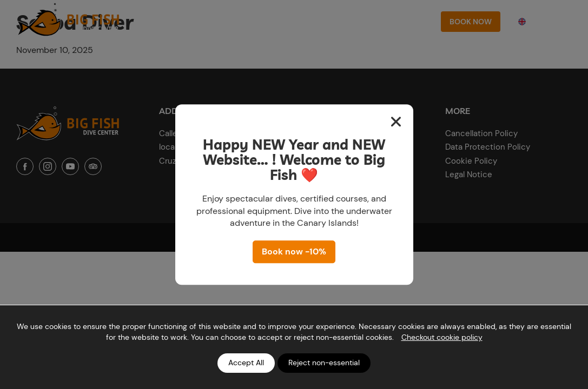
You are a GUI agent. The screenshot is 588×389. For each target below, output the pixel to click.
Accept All (246, 363)
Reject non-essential (324, 363)
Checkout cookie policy (442, 337)
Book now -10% (294, 251)
